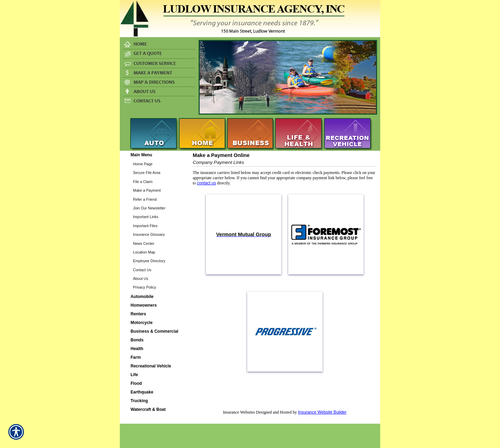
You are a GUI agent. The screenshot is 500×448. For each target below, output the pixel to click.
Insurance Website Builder (322, 412)
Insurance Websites (239, 412)
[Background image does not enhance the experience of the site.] (155, 155)
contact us (206, 183)
